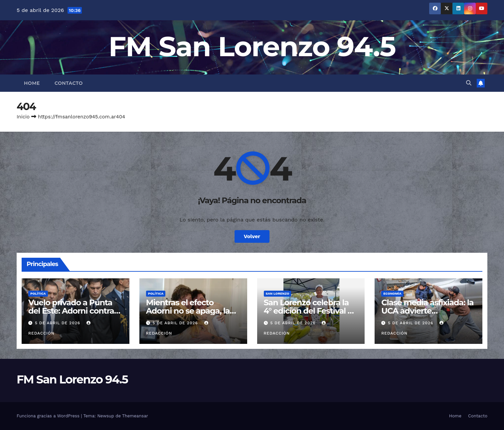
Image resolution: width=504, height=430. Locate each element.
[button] (469, 83)
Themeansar (135, 416)
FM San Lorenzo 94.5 (252, 46)
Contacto (69, 83)
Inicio (23, 117)
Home (32, 83)
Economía (392, 293)
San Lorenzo (278, 293)
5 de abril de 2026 (58, 323)
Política (38, 293)
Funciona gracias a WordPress (49, 416)
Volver (252, 236)
